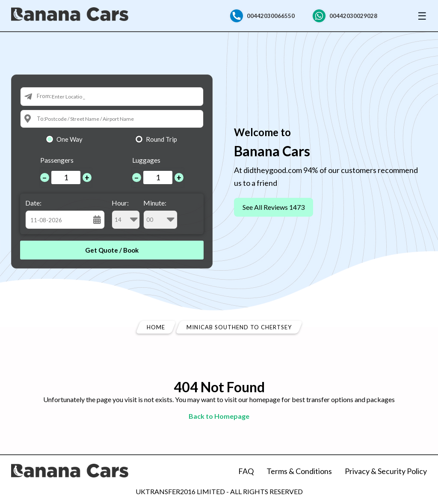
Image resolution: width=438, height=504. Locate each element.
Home (156, 327)
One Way (70, 139)
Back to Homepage (219, 416)
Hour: (126, 214)
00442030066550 (271, 16)
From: (44, 96)
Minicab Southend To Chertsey (239, 327)
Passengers (57, 160)
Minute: (160, 214)
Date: (33, 203)
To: (41, 119)
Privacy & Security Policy (386, 471)
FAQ (246, 471)
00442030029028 (353, 16)
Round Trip (161, 139)
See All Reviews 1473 (274, 207)
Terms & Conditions (299, 471)
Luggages (146, 160)
